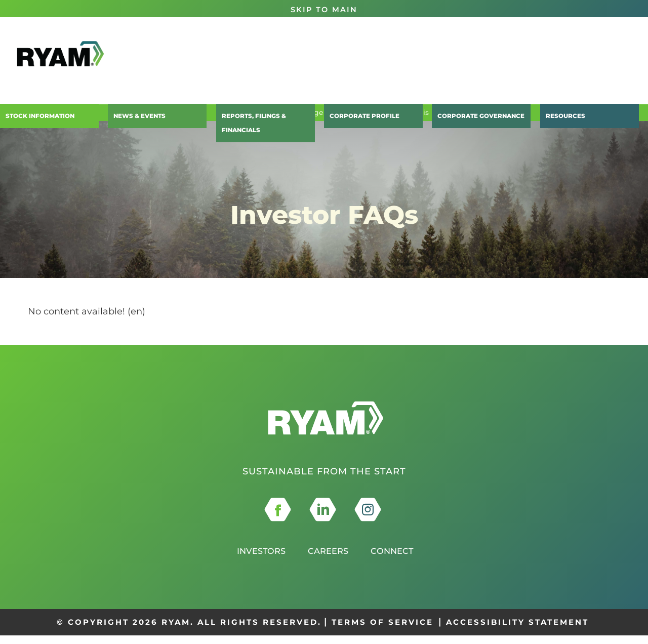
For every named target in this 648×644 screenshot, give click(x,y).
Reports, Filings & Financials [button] (268, 119)
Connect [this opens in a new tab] (396, 559)
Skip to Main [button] (324, 9)
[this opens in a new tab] (278, 518)
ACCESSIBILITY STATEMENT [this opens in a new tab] (517, 631)
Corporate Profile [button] (359, 119)
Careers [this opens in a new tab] (328, 559)
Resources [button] (561, 119)
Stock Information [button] (35, 119)
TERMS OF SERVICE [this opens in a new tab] (382, 631)
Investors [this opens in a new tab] (257, 559)
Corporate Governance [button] (475, 119)
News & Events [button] (135, 119)
